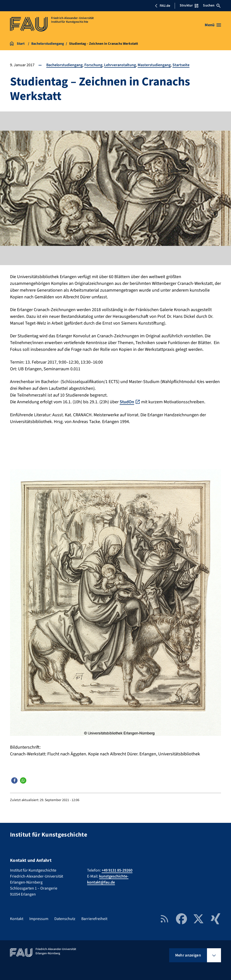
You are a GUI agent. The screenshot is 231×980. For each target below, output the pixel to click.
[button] (14, 780)
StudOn (127, 402)
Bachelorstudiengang (65, 65)
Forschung (94, 65)
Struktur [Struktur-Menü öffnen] (189, 5)
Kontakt (17, 919)
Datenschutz (65, 919)
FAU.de (162, 6)
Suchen (212, 5)
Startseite (181, 65)
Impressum (39, 919)
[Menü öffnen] (213, 25)
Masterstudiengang (154, 65)
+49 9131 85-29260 (117, 870)
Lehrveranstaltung (120, 65)
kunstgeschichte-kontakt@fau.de (108, 879)
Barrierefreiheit (94, 919)
